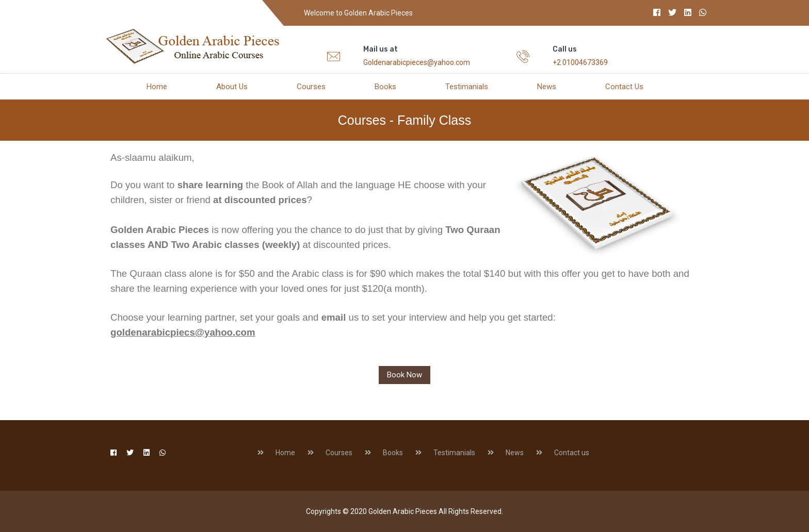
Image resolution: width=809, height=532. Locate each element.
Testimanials (467, 87)
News (547, 87)
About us (232, 87)
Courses (311, 87)
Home (157, 87)
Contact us (624, 87)
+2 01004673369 (580, 62)
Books (385, 87)
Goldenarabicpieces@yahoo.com (417, 62)
